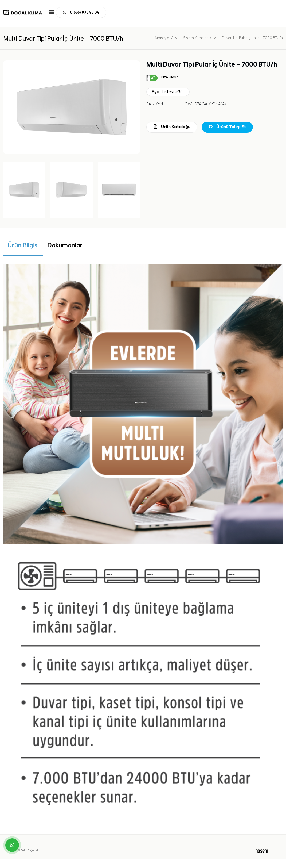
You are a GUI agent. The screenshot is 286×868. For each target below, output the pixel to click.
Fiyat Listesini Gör (168, 92)
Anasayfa (162, 38)
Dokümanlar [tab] (65, 245)
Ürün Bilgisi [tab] (23, 245)
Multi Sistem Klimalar (191, 38)
